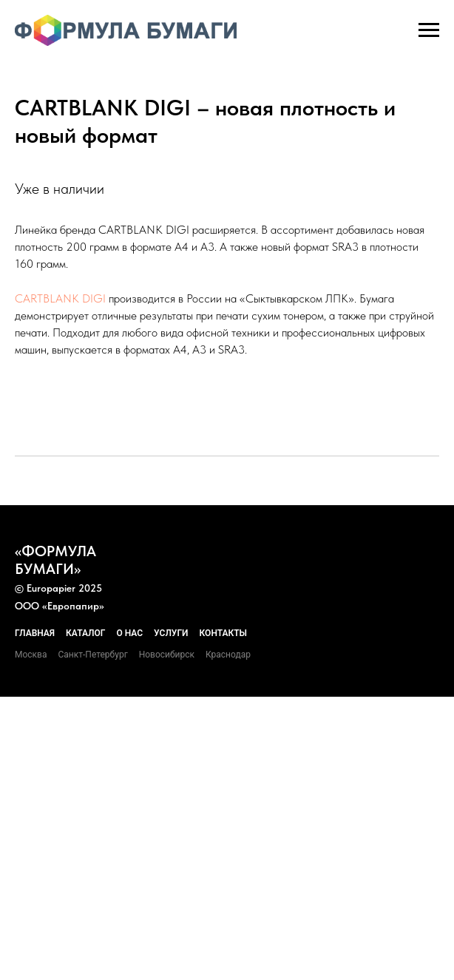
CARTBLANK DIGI (60, 298)
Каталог (85, 633)
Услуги (171, 633)
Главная (35, 633)
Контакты (224, 633)
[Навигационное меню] (429, 30)
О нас (129, 633)
